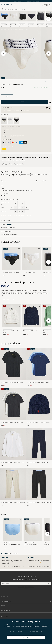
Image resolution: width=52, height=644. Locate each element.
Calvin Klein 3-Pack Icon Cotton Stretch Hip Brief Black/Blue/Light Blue (11, 272)
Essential (20, 165)
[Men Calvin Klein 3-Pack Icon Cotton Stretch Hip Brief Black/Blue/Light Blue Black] (5, 16)
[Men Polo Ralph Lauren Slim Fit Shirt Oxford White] (13, 444)
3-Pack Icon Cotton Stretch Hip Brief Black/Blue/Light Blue (4, 25)
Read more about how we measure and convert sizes (16, 216)
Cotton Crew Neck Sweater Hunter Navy (31, 331)
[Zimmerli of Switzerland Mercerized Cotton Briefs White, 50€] (14, 19)
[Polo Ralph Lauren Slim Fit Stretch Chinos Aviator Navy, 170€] (39, 447)
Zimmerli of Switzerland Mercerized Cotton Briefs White (31, 272)
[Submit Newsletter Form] (49, 584)
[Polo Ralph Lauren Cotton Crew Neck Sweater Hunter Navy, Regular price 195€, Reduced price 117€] (31, 320)
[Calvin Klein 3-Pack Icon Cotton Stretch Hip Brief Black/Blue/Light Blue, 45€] (5, 19)
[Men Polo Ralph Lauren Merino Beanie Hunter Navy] (39, 404)
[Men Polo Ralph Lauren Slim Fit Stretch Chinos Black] (39, 484)
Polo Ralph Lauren (22, 23)
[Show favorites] (45, 5)
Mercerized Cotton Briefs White (13, 25)
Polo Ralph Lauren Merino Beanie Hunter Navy (38, 422)
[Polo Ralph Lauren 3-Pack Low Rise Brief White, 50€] (33, 533)
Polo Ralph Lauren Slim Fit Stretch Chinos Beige (13, 502)
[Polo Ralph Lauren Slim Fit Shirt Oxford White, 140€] (13, 447)
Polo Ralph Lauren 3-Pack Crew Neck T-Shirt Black (12, 382)
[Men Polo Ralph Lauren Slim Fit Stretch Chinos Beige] (13, 484)
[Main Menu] (50, 5)
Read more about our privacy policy (26, 587)
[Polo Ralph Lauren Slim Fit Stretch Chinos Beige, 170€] (13, 487)
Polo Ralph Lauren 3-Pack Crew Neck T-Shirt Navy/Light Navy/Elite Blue (38, 382)
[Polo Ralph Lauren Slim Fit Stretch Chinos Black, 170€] (39, 487)
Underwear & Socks (12, 29)
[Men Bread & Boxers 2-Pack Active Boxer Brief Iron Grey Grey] (41, 16)
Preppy (5, 165)
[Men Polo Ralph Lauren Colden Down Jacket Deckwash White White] (11, 316)
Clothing (4, 29)
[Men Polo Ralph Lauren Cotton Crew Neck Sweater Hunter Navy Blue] (31, 316)
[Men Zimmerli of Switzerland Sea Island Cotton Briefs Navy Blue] (32, 16)
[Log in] (43, 5)
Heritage (12, 165)
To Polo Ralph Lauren (10, 300)
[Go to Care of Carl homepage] (7, 5)
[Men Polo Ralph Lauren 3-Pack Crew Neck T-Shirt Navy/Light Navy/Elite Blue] (39, 364)
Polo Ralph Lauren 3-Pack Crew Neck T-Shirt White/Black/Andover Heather (12, 423)
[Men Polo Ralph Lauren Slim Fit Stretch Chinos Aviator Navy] (39, 444)
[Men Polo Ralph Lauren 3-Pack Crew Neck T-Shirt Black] (13, 364)
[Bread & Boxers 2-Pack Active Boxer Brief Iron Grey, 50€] (41, 19)
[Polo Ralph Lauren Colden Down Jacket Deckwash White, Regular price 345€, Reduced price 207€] (11, 320)
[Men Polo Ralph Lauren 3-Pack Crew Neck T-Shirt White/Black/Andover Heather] (13, 404)
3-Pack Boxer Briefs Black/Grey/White (23, 25)
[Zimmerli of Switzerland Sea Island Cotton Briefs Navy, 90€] (32, 19)
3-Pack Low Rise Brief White (31, 544)
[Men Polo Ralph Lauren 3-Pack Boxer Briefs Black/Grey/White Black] (23, 16)
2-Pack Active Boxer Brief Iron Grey (41, 25)
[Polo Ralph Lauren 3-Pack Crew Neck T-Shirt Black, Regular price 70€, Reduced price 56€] (13, 367)
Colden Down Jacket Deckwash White (10, 331)
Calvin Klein (4, 23)
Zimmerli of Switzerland (13, 23)
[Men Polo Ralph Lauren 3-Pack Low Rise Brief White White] (33, 529)
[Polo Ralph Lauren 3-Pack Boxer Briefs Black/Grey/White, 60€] (23, 19)
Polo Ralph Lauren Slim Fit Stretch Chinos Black (39, 502)
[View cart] (47, 5)
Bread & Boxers (41, 23)
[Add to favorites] (19, 249)
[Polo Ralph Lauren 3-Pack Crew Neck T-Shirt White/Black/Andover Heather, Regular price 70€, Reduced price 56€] (13, 407)
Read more (45, 626)
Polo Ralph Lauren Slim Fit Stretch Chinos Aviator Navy (37, 463)
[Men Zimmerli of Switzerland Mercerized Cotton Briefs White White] (14, 16)
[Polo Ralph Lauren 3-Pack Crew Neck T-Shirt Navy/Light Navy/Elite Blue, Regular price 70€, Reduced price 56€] (39, 367)
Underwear (21, 29)
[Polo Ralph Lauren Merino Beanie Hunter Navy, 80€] (39, 407)
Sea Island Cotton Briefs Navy (31, 25)
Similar (10, 242)
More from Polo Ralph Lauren (18, 282)
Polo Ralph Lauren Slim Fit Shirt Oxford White (12, 462)
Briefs (26, 29)
